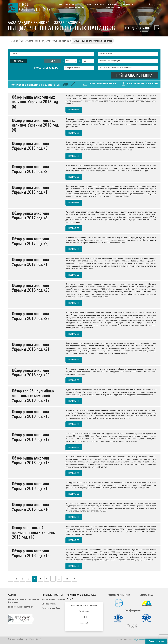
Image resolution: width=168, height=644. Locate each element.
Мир (53, 61)
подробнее (74, 110)
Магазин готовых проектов (75, 6)
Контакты (128, 5)
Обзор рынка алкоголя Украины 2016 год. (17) (31, 437)
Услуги (59, 5)
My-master (139, 640)
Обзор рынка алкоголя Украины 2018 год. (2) (30, 169)
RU (154, 5)
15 (67, 579)
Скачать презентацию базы (143, 84)
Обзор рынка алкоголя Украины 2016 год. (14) (31, 507)
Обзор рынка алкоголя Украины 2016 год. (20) (31, 373)
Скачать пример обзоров (103, 84)
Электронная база (51, 608)
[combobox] (71, 61)
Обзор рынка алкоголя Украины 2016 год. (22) (31, 316)
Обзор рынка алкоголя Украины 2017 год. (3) (30, 215)
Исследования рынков (53, 599)
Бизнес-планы (49, 604)
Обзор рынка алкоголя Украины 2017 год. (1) (30, 262)
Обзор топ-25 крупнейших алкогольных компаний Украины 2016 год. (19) (33, 396)
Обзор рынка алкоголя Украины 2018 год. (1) (30, 190)
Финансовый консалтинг (20, 607)
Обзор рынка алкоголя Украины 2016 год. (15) (31, 486)
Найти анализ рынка (134, 75)
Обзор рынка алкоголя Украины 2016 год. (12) (31, 553)
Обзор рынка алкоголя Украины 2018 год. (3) (30, 146)
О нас (89, 5)
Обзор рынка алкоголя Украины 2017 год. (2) (30, 241)
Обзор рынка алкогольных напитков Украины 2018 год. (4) (35, 125)
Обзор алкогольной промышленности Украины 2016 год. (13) (34, 532)
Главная (14, 41)
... (59, 579)
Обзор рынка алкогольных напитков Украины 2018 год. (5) (35, 102)
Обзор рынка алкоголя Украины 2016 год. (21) (31, 347)
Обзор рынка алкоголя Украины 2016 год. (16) (31, 460)
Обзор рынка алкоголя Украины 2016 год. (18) (31, 414)
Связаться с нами (156, 641)
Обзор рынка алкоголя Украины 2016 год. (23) (31, 288)
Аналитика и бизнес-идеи (113, 6)
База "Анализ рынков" (32, 41)
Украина (18, 61)
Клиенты (99, 5)
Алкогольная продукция (59, 41)
